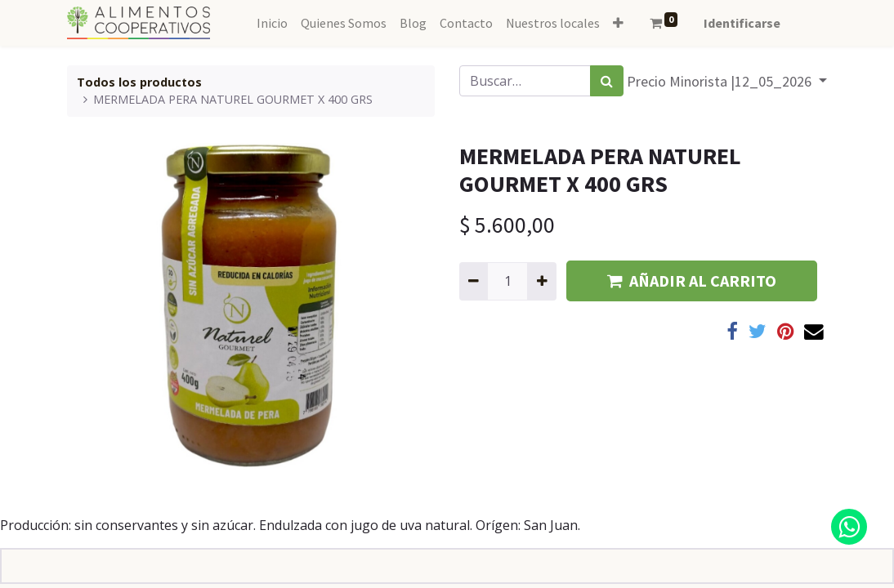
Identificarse (742, 23)
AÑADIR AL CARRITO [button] (692, 281)
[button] (618, 23)
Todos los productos (139, 82)
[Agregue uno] (541, 281)
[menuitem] (272, 23)
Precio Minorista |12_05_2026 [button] (721, 81)
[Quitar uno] (474, 281)
